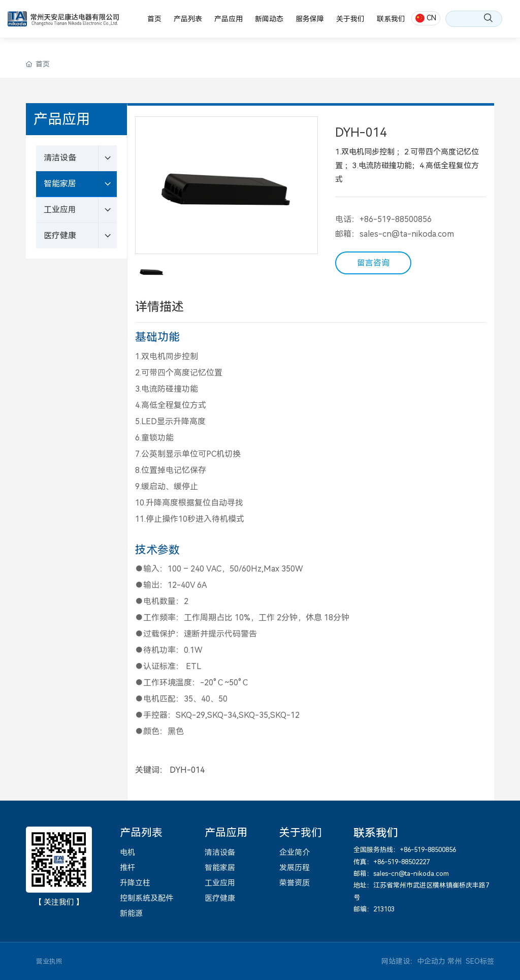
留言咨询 (373, 263)
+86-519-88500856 (396, 219)
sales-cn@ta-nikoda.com (407, 234)
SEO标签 (480, 961)
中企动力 (431, 961)
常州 (454, 961)
